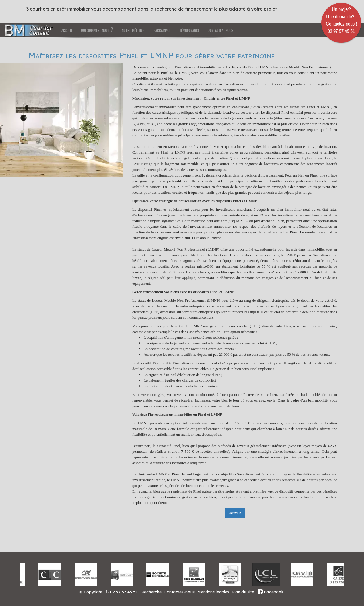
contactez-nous (220, 30)
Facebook (271, 592)
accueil (67, 30)
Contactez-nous (179, 592)
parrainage (162, 30)
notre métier (133, 30)
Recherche (151, 592)
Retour (235, 513)
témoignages (189, 30)
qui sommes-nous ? (97, 30)
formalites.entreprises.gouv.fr (205, 312)
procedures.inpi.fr (246, 312)
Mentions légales (213, 592)
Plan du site (243, 592)
